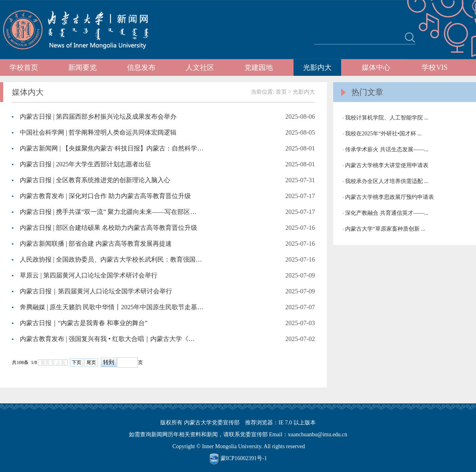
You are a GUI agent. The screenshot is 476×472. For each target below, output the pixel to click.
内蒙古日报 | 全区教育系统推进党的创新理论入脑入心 (95, 180)
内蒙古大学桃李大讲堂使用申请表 (387, 165)
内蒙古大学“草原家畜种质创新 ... (385, 229)
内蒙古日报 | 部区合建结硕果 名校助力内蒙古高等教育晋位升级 (108, 228)
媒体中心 (376, 67)
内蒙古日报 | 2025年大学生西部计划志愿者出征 (85, 164)
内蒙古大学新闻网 (83, 30)
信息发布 (141, 67)
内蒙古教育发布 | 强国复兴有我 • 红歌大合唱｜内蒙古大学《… (107, 339)
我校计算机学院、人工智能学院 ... (387, 118)
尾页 (91, 362)
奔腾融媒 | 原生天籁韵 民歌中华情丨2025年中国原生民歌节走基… (112, 307)
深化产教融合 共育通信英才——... (387, 213)
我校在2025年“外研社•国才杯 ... (383, 134)
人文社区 (200, 67)
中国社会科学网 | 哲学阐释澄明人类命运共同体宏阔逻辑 (98, 132)
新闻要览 (83, 67)
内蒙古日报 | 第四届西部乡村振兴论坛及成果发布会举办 (98, 117)
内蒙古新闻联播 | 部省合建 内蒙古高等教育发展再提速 (96, 244)
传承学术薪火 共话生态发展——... (387, 149)
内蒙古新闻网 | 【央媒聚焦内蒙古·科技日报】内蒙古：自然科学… (112, 148)
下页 (77, 362)
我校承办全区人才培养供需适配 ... (387, 181)
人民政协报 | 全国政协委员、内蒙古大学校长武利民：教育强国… (111, 259)
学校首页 (24, 67)
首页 (281, 92)
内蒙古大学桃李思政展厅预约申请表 (390, 197)
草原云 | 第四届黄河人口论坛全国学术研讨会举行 (89, 275)
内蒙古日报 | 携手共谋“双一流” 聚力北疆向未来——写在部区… (108, 212)
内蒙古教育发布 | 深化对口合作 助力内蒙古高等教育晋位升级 (105, 196)
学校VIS (435, 67)
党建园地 (259, 67)
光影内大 (317, 67)
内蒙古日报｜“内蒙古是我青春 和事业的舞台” (84, 323)
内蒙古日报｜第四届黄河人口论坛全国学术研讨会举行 (96, 291)
